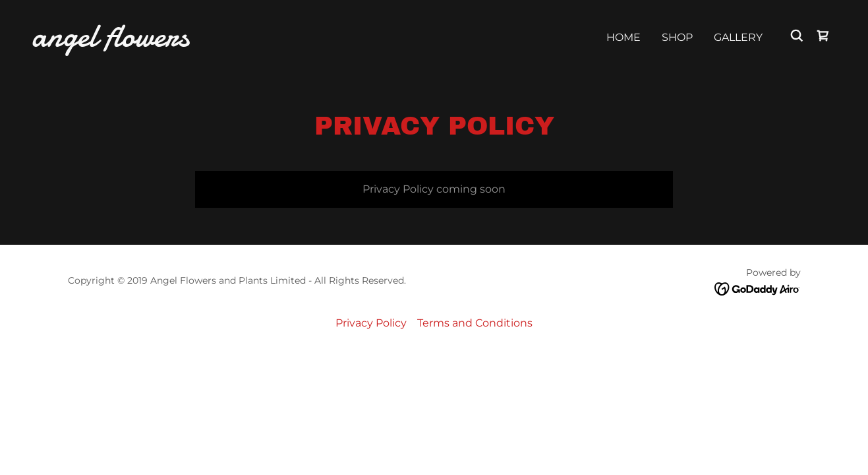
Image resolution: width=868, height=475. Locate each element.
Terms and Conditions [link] (475, 323)
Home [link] (623, 37)
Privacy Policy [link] (371, 323)
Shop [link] (677, 37)
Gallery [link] (738, 37)
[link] (144, 43)
